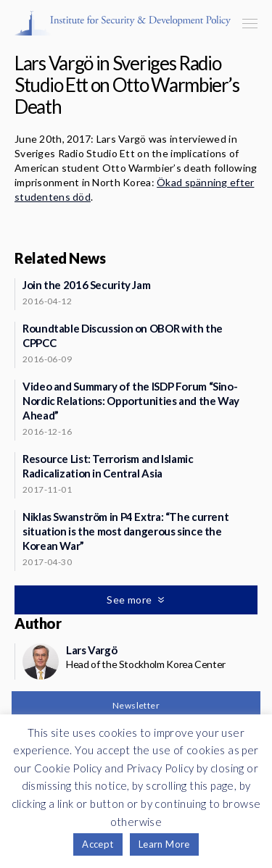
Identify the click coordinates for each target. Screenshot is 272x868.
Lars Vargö (91, 650)
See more (131, 600)
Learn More (164, 844)
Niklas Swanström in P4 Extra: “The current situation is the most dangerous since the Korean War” (125, 531)
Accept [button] (98, 844)
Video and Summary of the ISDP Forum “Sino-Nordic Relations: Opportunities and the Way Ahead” (131, 401)
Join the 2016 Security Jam (86, 285)
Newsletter (136, 705)
